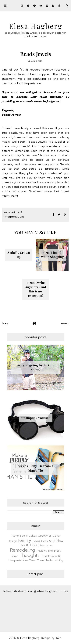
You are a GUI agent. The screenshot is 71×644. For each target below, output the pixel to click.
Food (36, 541)
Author (15, 536)
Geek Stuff (48, 541)
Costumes (45, 536)
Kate (58, 638)
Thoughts (30, 555)
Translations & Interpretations (14, 215)
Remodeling (23, 550)
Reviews (42, 551)
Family (25, 540)
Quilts (49, 546)
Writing (59, 560)
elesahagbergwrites (51, 591)
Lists (42, 545)
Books (24, 536)
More (65, 323)
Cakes (33, 536)
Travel (33, 560)
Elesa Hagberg (36, 26)
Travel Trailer (45, 560)
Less (5, 323)
